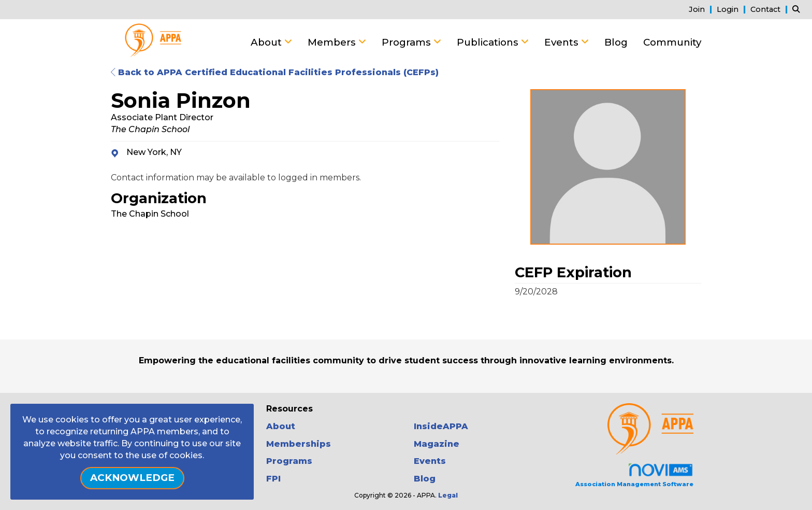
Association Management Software (634, 475)
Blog (616, 42)
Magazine (437, 444)
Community (672, 42)
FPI (273, 479)
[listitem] (702, 9)
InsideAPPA (441, 426)
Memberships (299, 444)
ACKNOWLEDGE (132, 478)
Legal (448, 495)
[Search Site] (798, 9)
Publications (489, 42)
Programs (408, 42)
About (267, 42)
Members (333, 42)
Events (563, 42)
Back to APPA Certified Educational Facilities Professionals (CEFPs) (275, 72)
